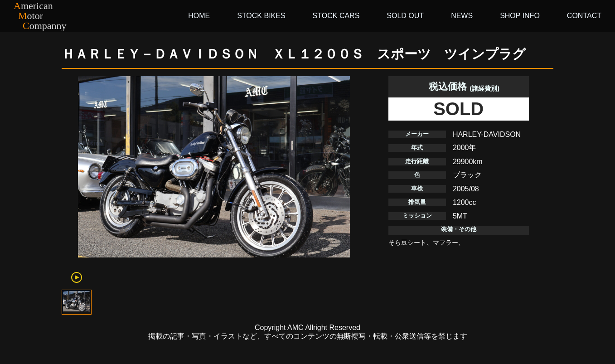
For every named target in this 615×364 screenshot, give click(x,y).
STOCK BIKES (261, 16)
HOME (199, 16)
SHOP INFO (520, 16)
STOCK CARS (336, 16)
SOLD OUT (405, 16)
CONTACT (584, 16)
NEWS (462, 16)
